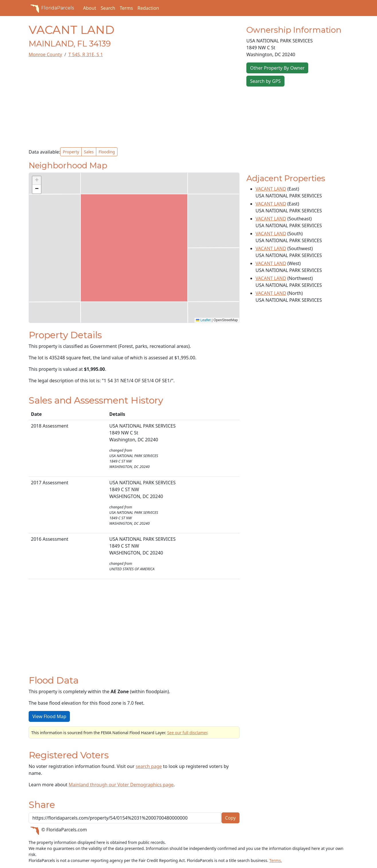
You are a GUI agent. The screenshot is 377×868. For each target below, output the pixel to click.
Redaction (148, 8)
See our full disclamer (187, 733)
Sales (89, 152)
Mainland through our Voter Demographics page (121, 785)
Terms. (276, 860)
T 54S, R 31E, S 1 (86, 54)
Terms (126, 8)
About (90, 8)
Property (71, 152)
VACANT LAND (271, 189)
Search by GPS (265, 81)
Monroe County (45, 54)
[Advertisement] (134, 103)
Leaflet (203, 320)
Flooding (107, 152)
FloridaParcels (51, 8)
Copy (230, 818)
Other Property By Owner (277, 68)
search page (149, 766)
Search (108, 8)
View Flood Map (49, 716)
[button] (37, 181)
